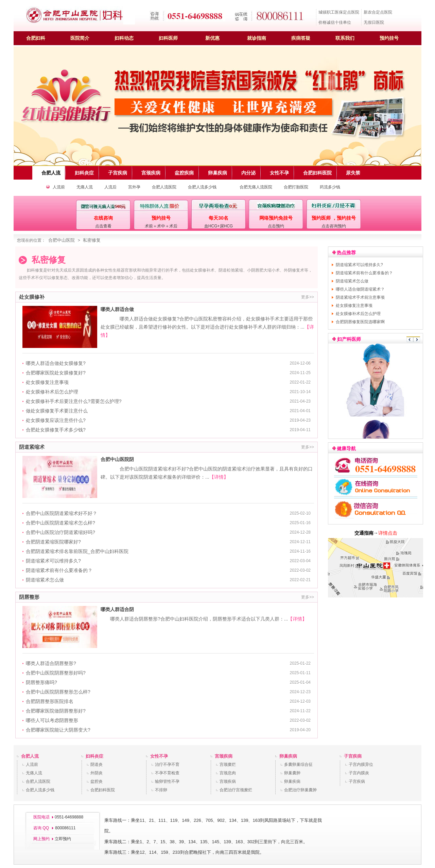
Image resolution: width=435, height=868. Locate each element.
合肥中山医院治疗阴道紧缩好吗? (60, 532)
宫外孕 (134, 187)
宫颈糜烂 (228, 764)
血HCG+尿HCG (219, 226)
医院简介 (80, 38)
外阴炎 (97, 773)
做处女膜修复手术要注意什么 (57, 411)
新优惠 (212, 38)
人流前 (59, 187)
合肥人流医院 (164, 187)
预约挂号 (389, 38)
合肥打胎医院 (296, 187)
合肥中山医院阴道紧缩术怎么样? (60, 523)
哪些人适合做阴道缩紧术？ (360, 289)
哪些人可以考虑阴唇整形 (52, 720)
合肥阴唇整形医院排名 (50, 701)
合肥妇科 (36, 38)
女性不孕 (159, 756)
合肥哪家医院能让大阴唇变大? (58, 730)
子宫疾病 (353, 756)
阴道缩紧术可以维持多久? (53, 561)
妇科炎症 (94, 756)
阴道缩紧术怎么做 (45, 580)
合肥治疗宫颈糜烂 (236, 790)
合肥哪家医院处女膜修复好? (56, 373)
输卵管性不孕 (167, 781)
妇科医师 (168, 38)
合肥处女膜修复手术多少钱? (56, 430)
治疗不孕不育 (167, 764)
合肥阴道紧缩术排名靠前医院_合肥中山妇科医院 (77, 551)
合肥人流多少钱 (202, 187)
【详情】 (219, 477)
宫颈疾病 (224, 756)
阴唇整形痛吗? (41, 682)
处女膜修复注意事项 (47, 382)
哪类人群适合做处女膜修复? (56, 363)
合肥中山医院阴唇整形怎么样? (58, 692)
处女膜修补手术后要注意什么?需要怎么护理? (74, 401)
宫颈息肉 (228, 773)
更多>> (308, 297)
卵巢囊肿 (292, 773)
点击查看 (103, 226)
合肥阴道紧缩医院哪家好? (53, 542)
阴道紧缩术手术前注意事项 (360, 297)
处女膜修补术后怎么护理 (52, 392)
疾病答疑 (301, 38)
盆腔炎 (97, 781)
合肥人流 (30, 756)
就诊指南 (257, 38)
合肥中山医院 (62, 240)
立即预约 (63, 839)
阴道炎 (97, 764)
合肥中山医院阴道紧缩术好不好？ (62, 513)
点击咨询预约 (334, 226)
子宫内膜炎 (359, 773)
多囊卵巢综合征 (298, 764)
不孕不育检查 (167, 773)
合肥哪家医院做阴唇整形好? (56, 711)
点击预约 (276, 226)
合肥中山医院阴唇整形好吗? (56, 673)
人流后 (110, 187)
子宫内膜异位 (361, 764)
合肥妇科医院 (103, 790)
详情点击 (388, 533)
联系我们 (345, 38)
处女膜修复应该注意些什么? (56, 420)
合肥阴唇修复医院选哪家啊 (360, 322)
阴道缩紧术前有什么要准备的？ (59, 570)
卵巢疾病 (288, 756)
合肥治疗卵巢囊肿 (300, 790)
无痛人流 (85, 187)
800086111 (65, 828)
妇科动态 (124, 38)
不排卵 (161, 790)
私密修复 (92, 240)
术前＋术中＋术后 (161, 226)
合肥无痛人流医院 (256, 187)
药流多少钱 (330, 187)
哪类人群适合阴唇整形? (51, 663)
